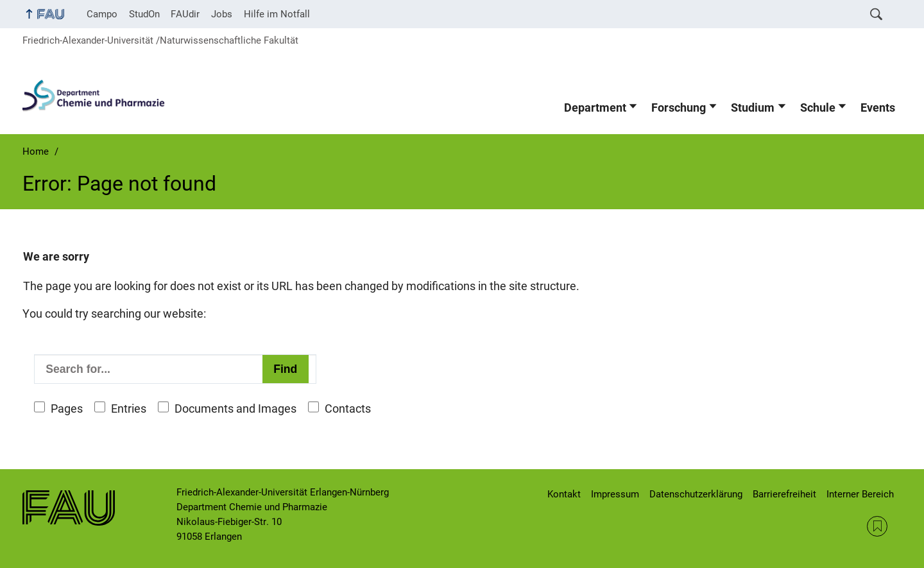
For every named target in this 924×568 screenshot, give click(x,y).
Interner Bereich (860, 494)
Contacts (348, 409)
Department (595, 108)
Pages (67, 409)
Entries (129, 409)
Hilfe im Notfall (277, 14)
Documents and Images (235, 409)
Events (878, 108)
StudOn (144, 14)
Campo (102, 14)
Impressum (615, 494)
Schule (818, 108)
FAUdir (185, 14)
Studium (753, 108)
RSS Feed (877, 526)
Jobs (222, 14)
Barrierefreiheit (784, 494)
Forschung (679, 108)
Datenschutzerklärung (696, 494)
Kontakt (564, 494)
